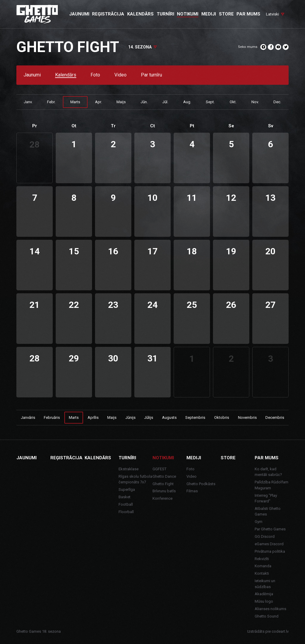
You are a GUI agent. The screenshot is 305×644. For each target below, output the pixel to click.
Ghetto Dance (164, 476)
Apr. (98, 102)
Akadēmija (264, 594)
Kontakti (262, 573)
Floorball (126, 512)
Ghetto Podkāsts (201, 484)
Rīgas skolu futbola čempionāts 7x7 (135, 479)
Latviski (273, 14)
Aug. (187, 102)
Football (126, 504)
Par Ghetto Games (270, 529)
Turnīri (127, 458)
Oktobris (222, 417)
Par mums (267, 458)
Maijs (121, 102)
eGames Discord (269, 544)
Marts (75, 102)
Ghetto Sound (267, 616)
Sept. (210, 102)
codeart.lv (280, 631)
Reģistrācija (66, 458)
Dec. (277, 102)
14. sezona (140, 47)
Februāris (52, 417)
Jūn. (144, 102)
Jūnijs (130, 417)
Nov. (255, 102)
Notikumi (163, 458)
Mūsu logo (264, 601)
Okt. (233, 102)
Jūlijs (149, 417)
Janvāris (28, 417)
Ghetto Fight (163, 484)
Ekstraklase (129, 469)
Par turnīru (151, 75)
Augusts (169, 417)
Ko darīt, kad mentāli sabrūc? (268, 472)
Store (228, 458)
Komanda (263, 566)
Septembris (195, 417)
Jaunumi (32, 75)
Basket (125, 497)
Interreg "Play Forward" (266, 498)
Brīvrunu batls (164, 491)
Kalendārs (66, 75)
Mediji (194, 458)
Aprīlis (93, 417)
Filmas (192, 491)
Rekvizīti (262, 559)
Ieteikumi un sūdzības (265, 584)
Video (120, 75)
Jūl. (165, 102)
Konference (162, 498)
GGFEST (159, 469)
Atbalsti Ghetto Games (268, 511)
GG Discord (265, 536)
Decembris (275, 417)
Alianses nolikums (270, 609)
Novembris (247, 417)
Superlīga (127, 489)
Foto (95, 75)
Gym (259, 522)
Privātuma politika (270, 551)
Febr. (51, 102)
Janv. (28, 102)
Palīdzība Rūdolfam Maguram (271, 485)
